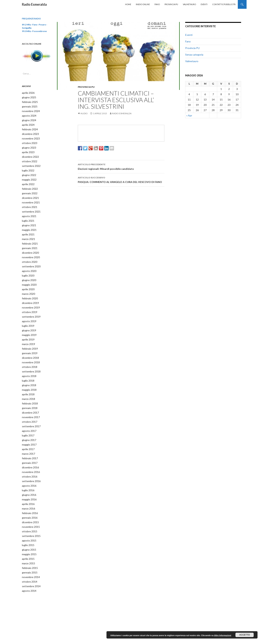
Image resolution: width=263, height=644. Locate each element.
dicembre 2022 (29, 154)
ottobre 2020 (28, 255)
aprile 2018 (27, 382)
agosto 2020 (28, 264)
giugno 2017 (28, 426)
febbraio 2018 (29, 391)
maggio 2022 (28, 176)
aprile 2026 (27, 93)
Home (128, 4)
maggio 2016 (28, 483)
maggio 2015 (28, 536)
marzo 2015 (28, 544)
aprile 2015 (27, 540)
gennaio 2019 (29, 343)
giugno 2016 (28, 479)
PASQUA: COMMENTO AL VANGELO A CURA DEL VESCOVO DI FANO (121, 179)
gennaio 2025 (29, 106)
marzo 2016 (28, 492)
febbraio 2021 (29, 237)
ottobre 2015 (28, 514)
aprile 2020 (27, 281)
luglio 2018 (27, 369)
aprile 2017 (27, 435)
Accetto (245, 635)
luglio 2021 (27, 216)
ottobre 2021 (28, 202)
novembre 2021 (30, 198)
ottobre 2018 (28, 356)
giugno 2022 (28, 172)
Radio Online (143, 4)
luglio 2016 (27, 474)
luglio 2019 (27, 316)
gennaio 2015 (29, 553)
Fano (157, 4)
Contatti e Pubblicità (224, 4)
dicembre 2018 (29, 347)
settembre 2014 (30, 566)
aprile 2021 (27, 229)
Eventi (204, 4)
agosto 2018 (28, 365)
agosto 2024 (28, 115)
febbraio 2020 (29, 290)
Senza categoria (194, 55)
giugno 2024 (28, 119)
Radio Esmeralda (34, 4)
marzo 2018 (28, 387)
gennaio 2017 (29, 448)
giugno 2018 (28, 373)
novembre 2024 (30, 110)
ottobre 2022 (28, 159)
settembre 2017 (30, 413)
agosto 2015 (28, 523)
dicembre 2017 (29, 400)
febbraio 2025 (29, 102)
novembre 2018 (30, 352)
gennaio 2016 (29, 501)
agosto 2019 (28, 312)
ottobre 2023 (28, 141)
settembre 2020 (30, 259)
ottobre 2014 (28, 562)
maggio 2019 (28, 325)
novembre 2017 (30, 404)
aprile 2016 (27, 487)
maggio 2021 (28, 224)
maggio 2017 (28, 430)
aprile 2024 (27, 123)
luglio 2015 (27, 527)
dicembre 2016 (29, 452)
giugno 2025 (28, 97)
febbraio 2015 (29, 549)
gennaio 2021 (29, 242)
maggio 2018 (28, 378)
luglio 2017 (27, 422)
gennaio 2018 (29, 395)
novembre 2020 (30, 251)
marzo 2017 (28, 439)
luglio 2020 (27, 268)
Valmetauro (189, 4)
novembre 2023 (30, 137)
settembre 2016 (30, 466)
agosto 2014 (28, 571)
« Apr (189, 115)
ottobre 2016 (28, 461)
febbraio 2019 (29, 338)
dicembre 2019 (29, 294)
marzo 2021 (28, 233)
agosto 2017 (28, 417)
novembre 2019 (30, 299)
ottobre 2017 (28, 409)
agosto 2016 (28, 470)
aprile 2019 (27, 330)
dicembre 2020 (29, 246)
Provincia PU (171, 4)
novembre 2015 (30, 509)
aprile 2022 (27, 180)
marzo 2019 (28, 334)
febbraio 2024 (29, 128)
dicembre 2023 (29, 132)
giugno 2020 (28, 273)
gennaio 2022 (29, 189)
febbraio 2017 (29, 444)
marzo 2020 (28, 286)
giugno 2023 (28, 145)
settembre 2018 (30, 360)
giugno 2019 (28, 321)
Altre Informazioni (223, 635)
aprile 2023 (27, 150)
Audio (84, 113)
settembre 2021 (30, 207)
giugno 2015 (28, 531)
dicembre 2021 (29, 194)
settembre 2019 (30, 308)
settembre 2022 (30, 163)
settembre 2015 (30, 518)
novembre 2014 (30, 558)
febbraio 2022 (29, 185)
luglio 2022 (27, 167)
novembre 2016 (30, 457)
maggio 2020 (28, 277)
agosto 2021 (28, 211)
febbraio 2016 (29, 496)
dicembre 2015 (29, 505)
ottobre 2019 (28, 303)
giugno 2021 (28, 220)
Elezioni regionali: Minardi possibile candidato (121, 166)
